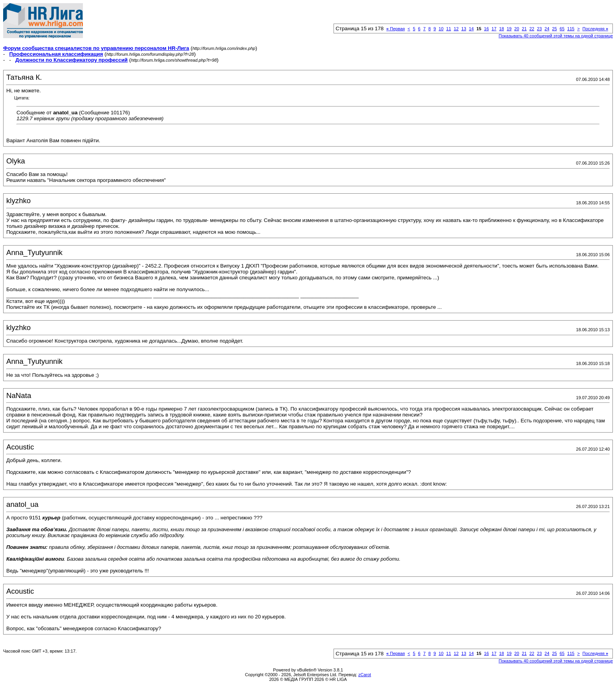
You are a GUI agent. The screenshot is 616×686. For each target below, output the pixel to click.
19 (509, 29)
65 (562, 29)
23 (539, 29)
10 (441, 29)
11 (449, 29)
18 (502, 29)
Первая (395, 29)
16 (486, 29)
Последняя (595, 29)
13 (464, 29)
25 (554, 29)
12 (456, 29)
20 (517, 29)
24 (547, 29)
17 (494, 29)
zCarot (365, 675)
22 (532, 29)
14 (471, 29)
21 (524, 29)
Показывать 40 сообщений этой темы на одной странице (556, 36)
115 (571, 29)
